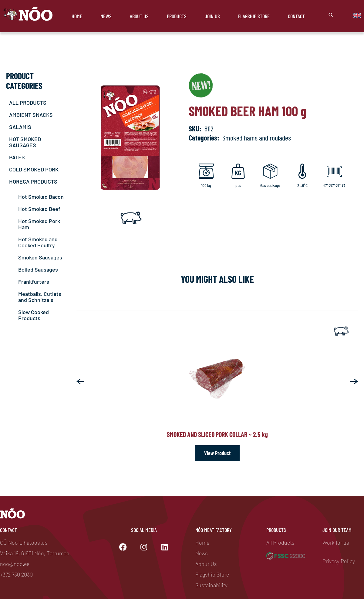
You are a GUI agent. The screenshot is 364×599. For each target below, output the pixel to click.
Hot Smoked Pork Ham (39, 224)
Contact (296, 16)
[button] (80, 381)
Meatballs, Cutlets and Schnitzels (40, 297)
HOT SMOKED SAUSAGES (25, 142)
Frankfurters (34, 282)
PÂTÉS (17, 157)
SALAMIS (20, 127)
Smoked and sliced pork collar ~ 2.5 (217, 434)
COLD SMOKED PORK (34, 169)
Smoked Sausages (40, 257)
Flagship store (254, 16)
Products (177, 16)
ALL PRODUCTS (28, 103)
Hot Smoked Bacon (41, 197)
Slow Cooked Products (34, 315)
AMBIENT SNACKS (31, 115)
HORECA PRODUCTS (33, 181)
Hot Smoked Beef (39, 209)
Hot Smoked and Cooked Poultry (38, 242)
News (106, 16)
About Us (139, 16)
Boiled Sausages (38, 269)
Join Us (212, 16)
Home (77, 16)
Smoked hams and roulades (257, 138)
